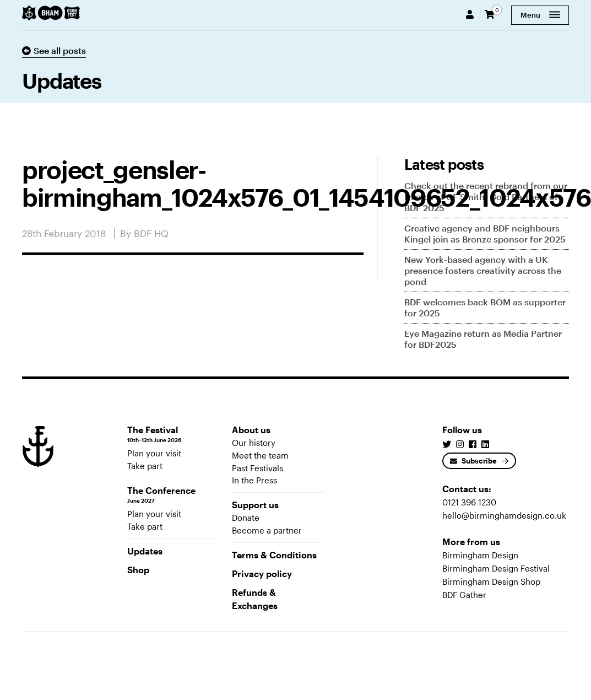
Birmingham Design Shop (491, 581)
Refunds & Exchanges (255, 599)
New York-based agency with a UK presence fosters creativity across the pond (483, 270)
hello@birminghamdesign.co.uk (504, 515)
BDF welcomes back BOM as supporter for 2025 (485, 307)
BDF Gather (464, 595)
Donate (246, 518)
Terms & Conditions (274, 555)
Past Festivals (257, 468)
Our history (254, 443)
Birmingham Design (480, 555)
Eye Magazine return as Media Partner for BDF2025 (483, 339)
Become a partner (267, 530)
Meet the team (260, 455)
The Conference (173, 495)
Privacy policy (262, 574)
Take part (145, 466)
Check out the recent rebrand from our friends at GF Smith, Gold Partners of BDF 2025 (486, 196)
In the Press (254, 480)
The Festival (173, 434)
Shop (138, 570)
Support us (255, 505)
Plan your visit (154, 453)
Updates (145, 551)
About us (251, 430)
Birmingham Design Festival (496, 568)
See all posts (54, 50)
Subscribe (473, 461)
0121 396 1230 (469, 502)
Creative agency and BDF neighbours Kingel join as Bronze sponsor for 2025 (485, 233)
